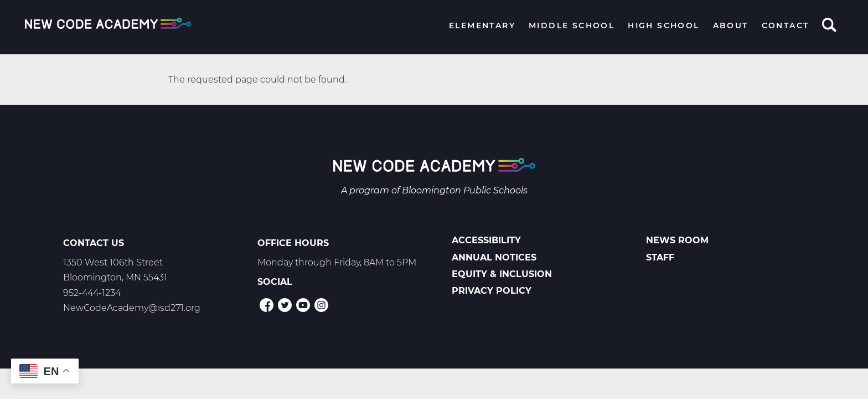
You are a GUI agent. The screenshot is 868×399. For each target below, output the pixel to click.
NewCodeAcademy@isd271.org (132, 308)
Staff (660, 257)
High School (663, 25)
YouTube (303, 305)
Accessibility (486, 240)
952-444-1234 (92, 293)
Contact (786, 25)
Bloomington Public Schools (465, 190)
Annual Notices (494, 257)
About (731, 25)
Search (829, 26)
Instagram (321, 305)
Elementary (482, 25)
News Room (677, 240)
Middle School (572, 25)
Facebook (267, 305)
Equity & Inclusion (502, 274)
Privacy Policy (492, 291)
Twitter (285, 305)
